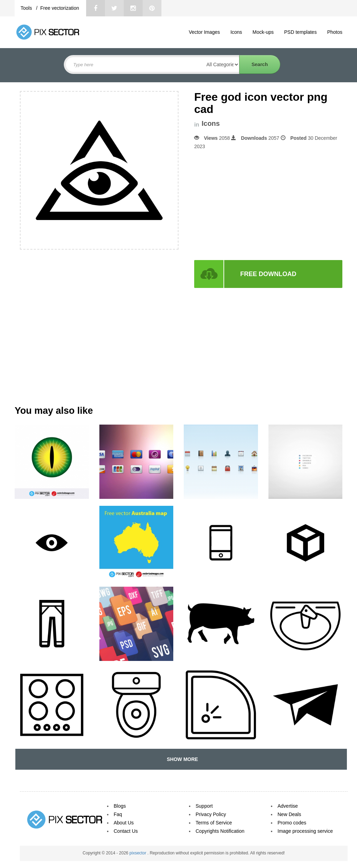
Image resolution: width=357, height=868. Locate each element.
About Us (124, 823)
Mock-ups (263, 32)
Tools (27, 8)
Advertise (288, 806)
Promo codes (292, 823)
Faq (118, 814)
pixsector (138, 853)
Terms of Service (214, 823)
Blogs (120, 806)
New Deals (289, 814)
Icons (236, 32)
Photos (335, 32)
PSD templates (300, 32)
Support (204, 806)
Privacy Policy (211, 814)
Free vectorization (59, 8)
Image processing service (305, 831)
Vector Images (204, 32)
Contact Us (126, 831)
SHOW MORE (181, 759)
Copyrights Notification (220, 831)
